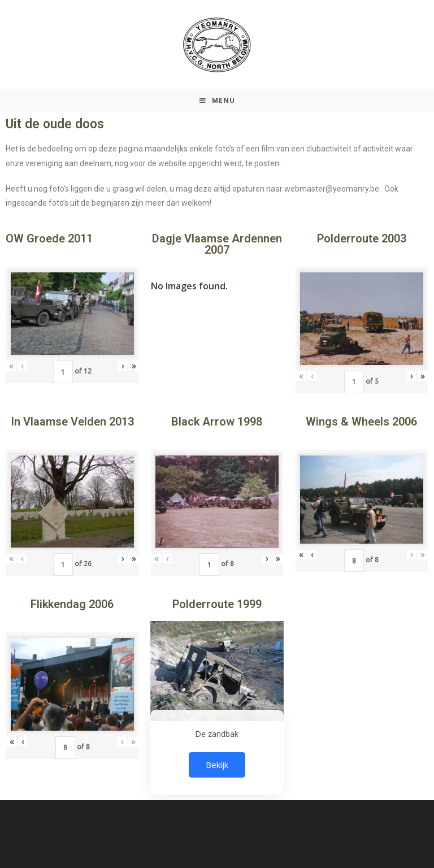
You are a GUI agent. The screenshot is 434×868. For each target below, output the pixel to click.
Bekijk (217, 765)
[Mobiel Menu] (217, 101)
